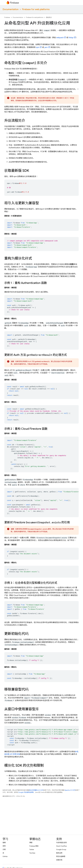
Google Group (61, 849)
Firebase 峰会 (34, 846)
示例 (4, 849)
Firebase (7, 17)
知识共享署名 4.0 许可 (36, 790)
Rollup (71, 38)
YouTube (32, 853)
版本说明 (59, 853)
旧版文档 (59, 860)
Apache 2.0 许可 (70, 790)
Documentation (11, 9)
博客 (31, 843)
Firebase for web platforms (36, 9)
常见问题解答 (61, 856)
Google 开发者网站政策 (26, 792)
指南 (4, 843)
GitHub (5, 856)
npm (38, 47)
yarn (46, 47)
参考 (4, 846)
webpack (60, 38)
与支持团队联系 (61, 843)
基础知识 (49, 17)
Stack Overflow (61, 846)
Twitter (32, 849)
